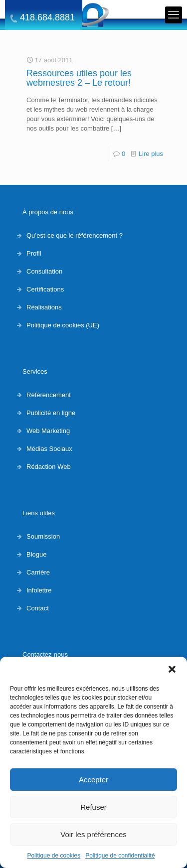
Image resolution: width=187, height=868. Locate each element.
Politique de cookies (54, 856)
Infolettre (39, 590)
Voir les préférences (93, 834)
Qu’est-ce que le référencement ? (75, 235)
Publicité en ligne (51, 413)
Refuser (93, 807)
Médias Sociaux (49, 449)
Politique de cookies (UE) (63, 325)
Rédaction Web (49, 467)
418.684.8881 (47, 18)
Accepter (93, 780)
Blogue (36, 554)
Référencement (49, 395)
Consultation (44, 271)
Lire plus (151, 154)
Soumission (43, 536)
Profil (34, 253)
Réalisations (44, 307)
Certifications (45, 289)
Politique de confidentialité (120, 856)
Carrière (38, 572)
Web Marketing (48, 431)
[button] (172, 669)
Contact (38, 608)
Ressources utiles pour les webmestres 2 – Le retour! (79, 78)
